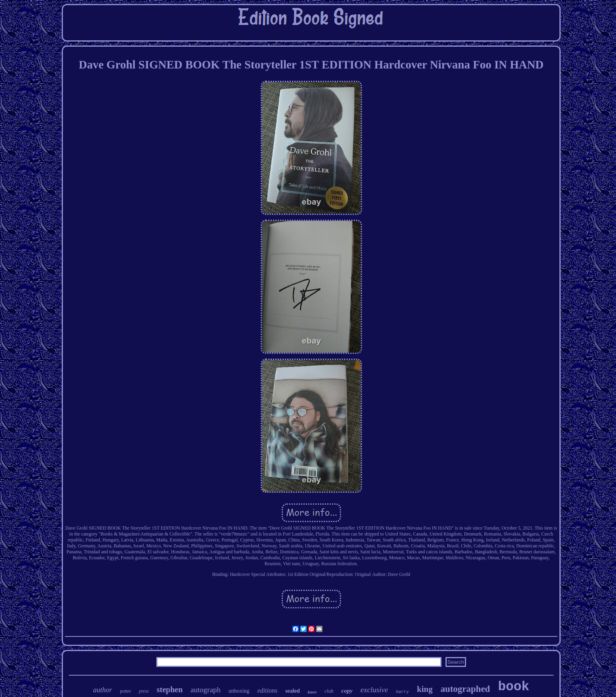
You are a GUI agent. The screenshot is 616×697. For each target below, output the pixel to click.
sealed (293, 691)
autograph (206, 690)
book (514, 687)
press (144, 691)
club (329, 691)
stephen (170, 689)
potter (125, 691)
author (102, 690)
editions (267, 690)
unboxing (239, 691)
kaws (312, 692)
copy (347, 691)
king (425, 689)
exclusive (374, 690)
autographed (465, 689)
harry (403, 692)
